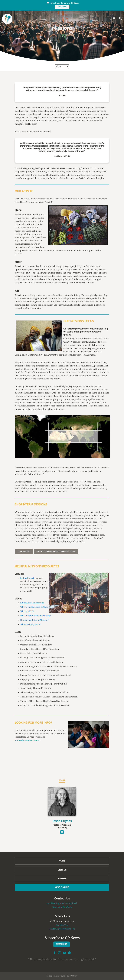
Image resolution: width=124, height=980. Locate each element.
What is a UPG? (27, 611)
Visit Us (62, 870)
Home (62, 861)
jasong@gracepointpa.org (27, 740)
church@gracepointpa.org (62, 929)
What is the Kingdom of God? (34, 607)
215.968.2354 (62, 925)
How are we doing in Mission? (34, 620)
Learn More (24, 551)
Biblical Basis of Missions (32, 603)
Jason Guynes (62, 821)
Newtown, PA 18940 (62, 907)
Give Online (62, 887)
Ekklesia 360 (72, 976)
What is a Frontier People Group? (36, 616)
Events (62, 879)
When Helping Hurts (30, 625)
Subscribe (62, 944)
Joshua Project (27, 578)
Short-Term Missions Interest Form (56, 551)
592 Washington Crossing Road (62, 903)
